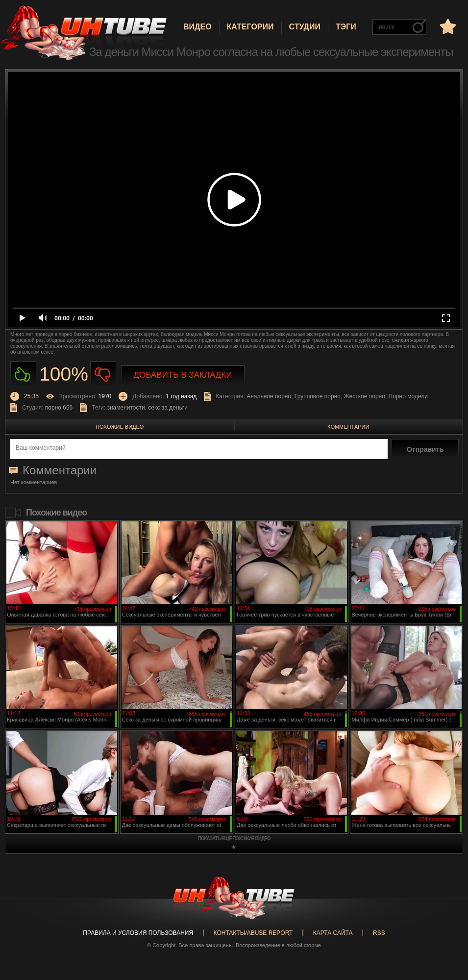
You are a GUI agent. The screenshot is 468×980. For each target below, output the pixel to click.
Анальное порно (269, 396)
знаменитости (126, 408)
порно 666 (59, 408)
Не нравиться (103, 374)
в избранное (447, 26)
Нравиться (23, 374)
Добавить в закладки (183, 375)
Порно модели (408, 396)
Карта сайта (333, 933)
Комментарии (348, 427)
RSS (379, 933)
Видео (197, 27)
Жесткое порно (365, 396)
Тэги (346, 27)
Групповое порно (318, 396)
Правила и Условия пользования (138, 933)
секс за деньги (168, 408)
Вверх (446, 921)
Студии (305, 27)
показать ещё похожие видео (234, 838)
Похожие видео (120, 427)
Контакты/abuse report (253, 933)
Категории (250, 27)
